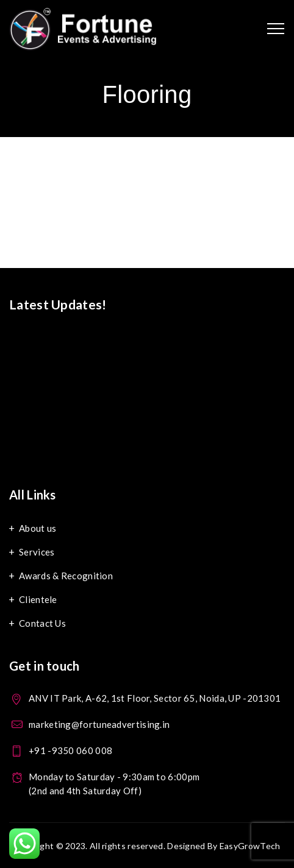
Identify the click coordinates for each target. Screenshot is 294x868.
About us (38, 528)
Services (37, 552)
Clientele (38, 599)
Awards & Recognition (66, 576)
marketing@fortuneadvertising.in (99, 724)
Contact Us (42, 623)
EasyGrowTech (250, 846)
